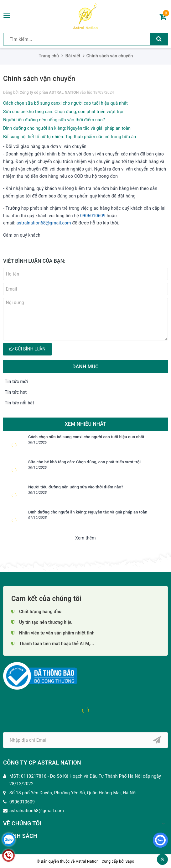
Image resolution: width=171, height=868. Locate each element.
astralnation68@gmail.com (44, 223)
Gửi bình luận (27, 349)
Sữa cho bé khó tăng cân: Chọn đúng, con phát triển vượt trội (63, 112)
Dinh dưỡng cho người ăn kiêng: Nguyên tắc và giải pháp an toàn (67, 128)
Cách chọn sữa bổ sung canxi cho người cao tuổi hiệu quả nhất (65, 103)
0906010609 (93, 216)
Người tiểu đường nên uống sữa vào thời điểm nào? (54, 120)
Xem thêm (85, 538)
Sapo (130, 861)
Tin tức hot (16, 392)
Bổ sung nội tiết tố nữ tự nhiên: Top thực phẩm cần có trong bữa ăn (70, 137)
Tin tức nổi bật (19, 403)
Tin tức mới (16, 381)
